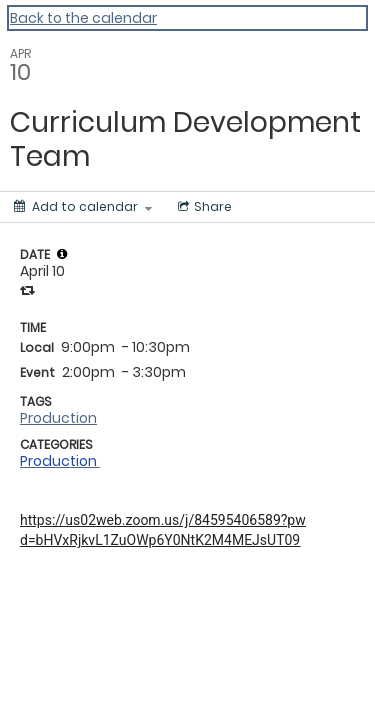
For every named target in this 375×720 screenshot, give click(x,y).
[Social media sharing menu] (203, 207)
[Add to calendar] (83, 207)
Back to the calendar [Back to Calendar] (83, 18)
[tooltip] (62, 254)
